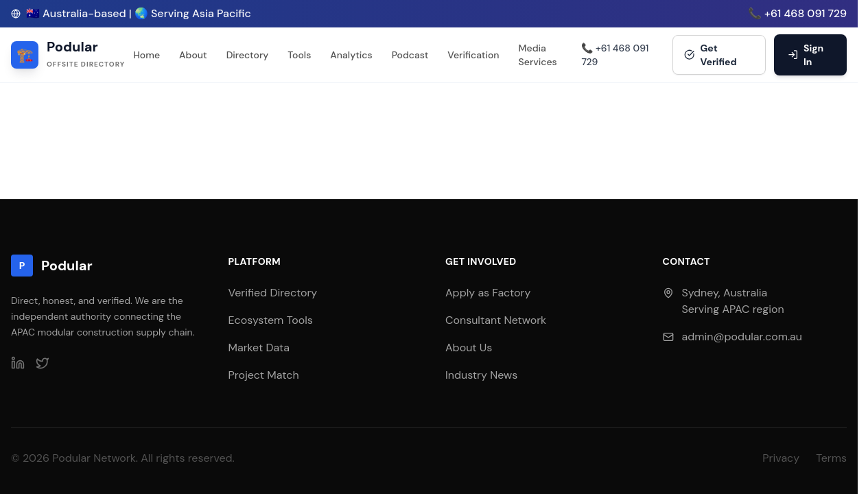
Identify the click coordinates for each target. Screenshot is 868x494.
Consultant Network (496, 320)
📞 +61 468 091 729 (797, 13)
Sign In (806, 55)
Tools (299, 55)
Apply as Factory (488, 293)
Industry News (481, 375)
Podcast (410, 55)
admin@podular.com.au (742, 337)
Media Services (538, 55)
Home (146, 55)
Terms (831, 458)
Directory (248, 55)
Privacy (781, 458)
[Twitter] (43, 363)
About (193, 55)
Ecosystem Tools (271, 320)
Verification (473, 55)
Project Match (264, 375)
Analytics (351, 55)
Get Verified (711, 55)
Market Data (259, 348)
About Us (469, 348)
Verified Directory (273, 293)
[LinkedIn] (18, 363)
